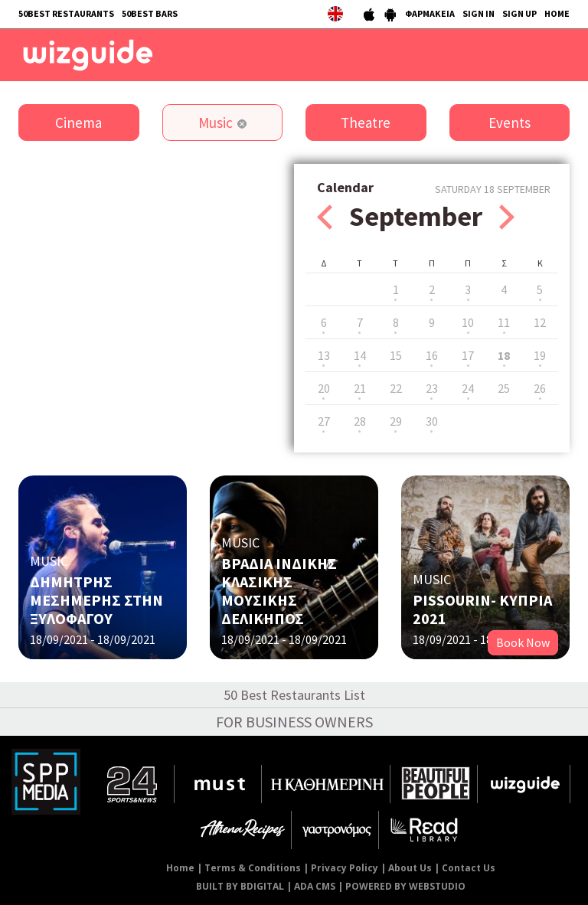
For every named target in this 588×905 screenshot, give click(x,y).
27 (324, 421)
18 (504, 355)
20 (324, 388)
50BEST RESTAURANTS (66, 13)
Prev (325, 217)
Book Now (523, 642)
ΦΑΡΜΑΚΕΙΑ (430, 13)
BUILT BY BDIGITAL (240, 886)
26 (540, 388)
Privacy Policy (345, 868)
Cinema (78, 123)
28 (360, 421)
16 (432, 355)
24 (468, 388)
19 (540, 355)
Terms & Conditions (253, 868)
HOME (557, 13)
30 (432, 421)
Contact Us (469, 868)
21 (360, 388)
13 (324, 355)
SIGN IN (479, 13)
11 (504, 322)
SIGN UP (519, 13)
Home (180, 868)
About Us (410, 868)
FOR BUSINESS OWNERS (294, 722)
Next (507, 217)
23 (432, 388)
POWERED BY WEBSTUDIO (405, 886)
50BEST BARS (150, 13)
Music (216, 123)
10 (468, 322)
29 (396, 421)
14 (360, 355)
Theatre (366, 123)
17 (468, 355)
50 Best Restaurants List (294, 695)
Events (510, 123)
